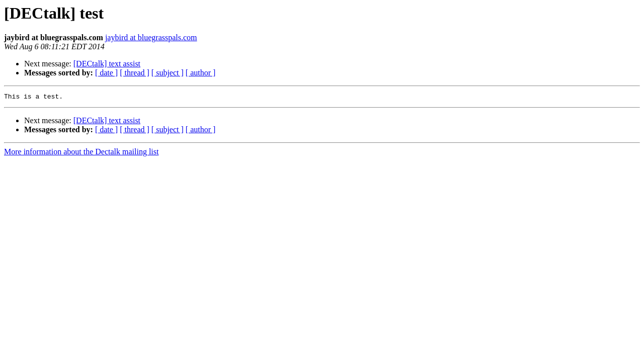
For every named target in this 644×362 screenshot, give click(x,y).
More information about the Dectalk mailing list (81, 153)
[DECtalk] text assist (107, 64)
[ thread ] (135, 73)
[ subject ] (168, 73)
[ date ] (106, 73)
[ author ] (201, 73)
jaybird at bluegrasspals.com (151, 37)
